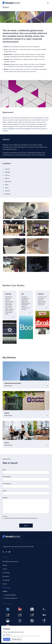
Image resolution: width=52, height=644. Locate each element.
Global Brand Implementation (11, 561)
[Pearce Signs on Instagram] (6, 552)
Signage (5, 565)
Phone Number (7, 484)
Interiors (5, 569)
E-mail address (7, 477)
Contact (5, 591)
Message (5, 498)
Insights (5, 584)
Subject (5, 491)
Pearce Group (7, 588)
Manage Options (17, 639)
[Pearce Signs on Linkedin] (3, 552)
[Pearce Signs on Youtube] (9, 552)
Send (26, 526)
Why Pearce (6, 576)
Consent (5, 516)
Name (4, 470)
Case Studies (6, 573)
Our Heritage (6, 580)
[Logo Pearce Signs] (12, 3)
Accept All (7, 639)
